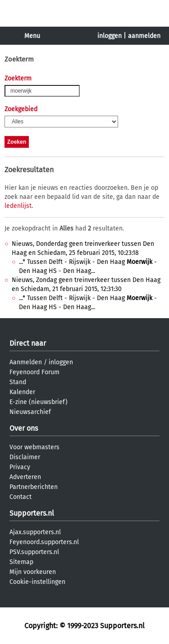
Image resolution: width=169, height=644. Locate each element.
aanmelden (144, 36)
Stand (18, 382)
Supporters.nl (32, 513)
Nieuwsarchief (30, 412)
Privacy (20, 467)
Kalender (22, 392)
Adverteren (25, 477)
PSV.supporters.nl (34, 552)
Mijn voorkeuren (33, 572)
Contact (21, 497)
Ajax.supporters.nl (35, 532)
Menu (32, 36)
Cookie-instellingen (37, 582)
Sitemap (21, 562)
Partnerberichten (34, 487)
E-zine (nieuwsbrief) (39, 402)
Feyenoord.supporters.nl (44, 542)
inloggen (110, 36)
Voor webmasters (34, 447)
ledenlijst (18, 206)
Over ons (24, 428)
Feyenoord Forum (34, 372)
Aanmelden (26, 362)
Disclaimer (25, 457)
